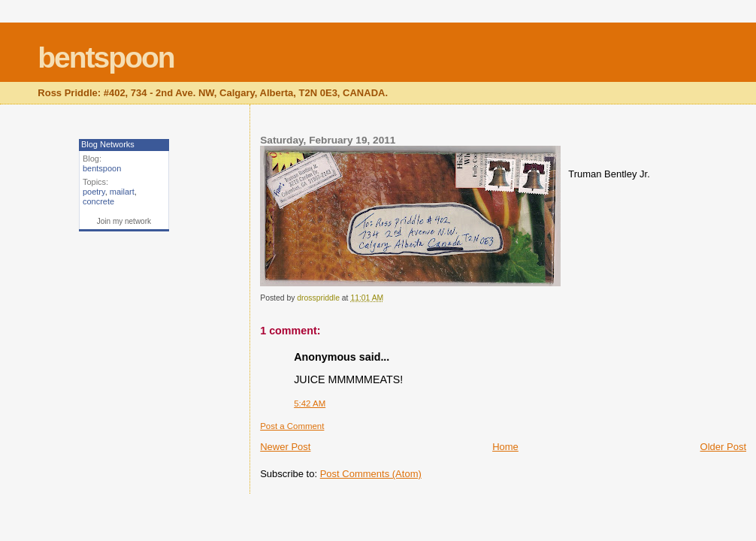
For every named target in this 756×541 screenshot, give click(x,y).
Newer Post (285, 447)
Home (505, 447)
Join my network (124, 221)
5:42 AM (310, 403)
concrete (98, 201)
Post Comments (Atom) (371, 474)
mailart (122, 192)
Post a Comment (292, 426)
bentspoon (106, 57)
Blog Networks (108, 144)
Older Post (723, 447)
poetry (94, 192)
